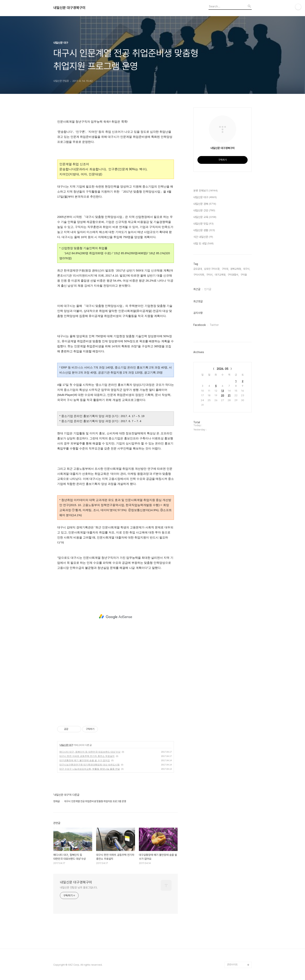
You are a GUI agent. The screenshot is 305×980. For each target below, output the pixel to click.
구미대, (225, 269)
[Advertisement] (116, 617)
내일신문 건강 (204, 211)
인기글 (208, 289)
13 (223, 391)
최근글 (197, 289)
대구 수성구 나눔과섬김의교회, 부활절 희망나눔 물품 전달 (90, 769)
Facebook (200, 325)
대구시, (247, 269)
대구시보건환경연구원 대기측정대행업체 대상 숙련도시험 (89, 765)
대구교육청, (220, 275)
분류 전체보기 (206, 191)
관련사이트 (232, 965)
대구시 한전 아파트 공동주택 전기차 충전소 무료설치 (87, 756)
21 (229, 395)
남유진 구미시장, (212, 269)
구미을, (244, 275)
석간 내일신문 (203, 237)
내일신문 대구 (66, 745)
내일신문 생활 (204, 230)
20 (223, 395)
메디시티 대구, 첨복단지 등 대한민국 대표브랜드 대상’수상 (90, 752)
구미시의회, (199, 275)
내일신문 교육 (205, 217)
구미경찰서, (233, 275)
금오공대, (198, 269)
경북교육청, (236, 269)
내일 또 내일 (203, 244)
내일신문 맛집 (203, 224)
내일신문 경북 (205, 204)
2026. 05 (223, 369)
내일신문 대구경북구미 (69, 8)
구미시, (210, 275)
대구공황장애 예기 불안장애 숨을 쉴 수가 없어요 (85, 760)
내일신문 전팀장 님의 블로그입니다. (79, 887)
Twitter (214, 325)
